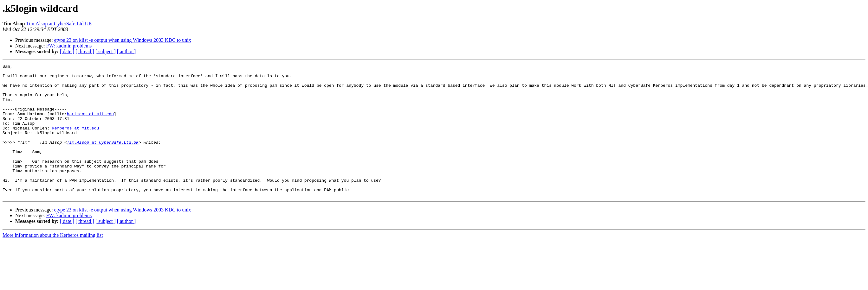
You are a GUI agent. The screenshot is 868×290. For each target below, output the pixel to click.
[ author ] (126, 51)
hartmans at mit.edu (90, 124)
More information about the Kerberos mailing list (53, 262)
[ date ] (67, 51)
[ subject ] (106, 51)
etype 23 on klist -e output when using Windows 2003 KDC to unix (123, 40)
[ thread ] (85, 51)
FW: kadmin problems (69, 46)
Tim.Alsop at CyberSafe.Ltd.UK (59, 24)
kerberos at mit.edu (75, 141)
